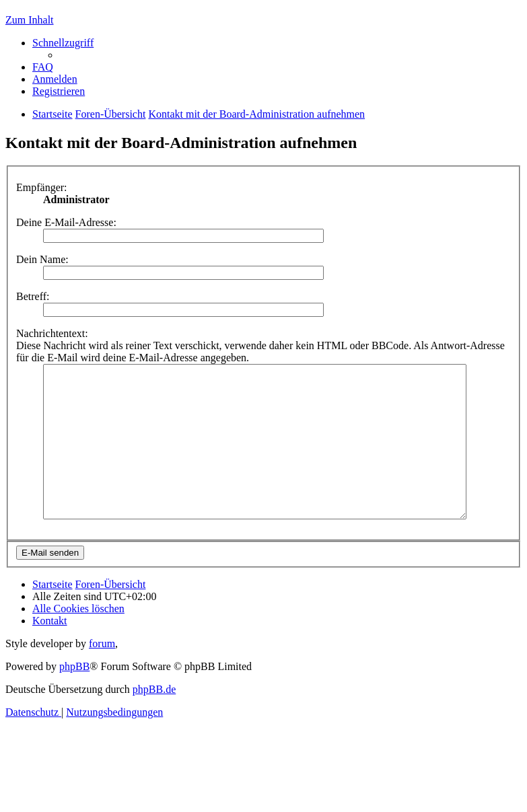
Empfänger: (42, 187)
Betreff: (33, 296)
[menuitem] (43, 67)
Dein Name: (42, 259)
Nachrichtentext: (52, 333)
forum (102, 674)
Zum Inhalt (30, 20)
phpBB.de (154, 719)
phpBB (74, 697)
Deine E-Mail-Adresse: (66, 222)
